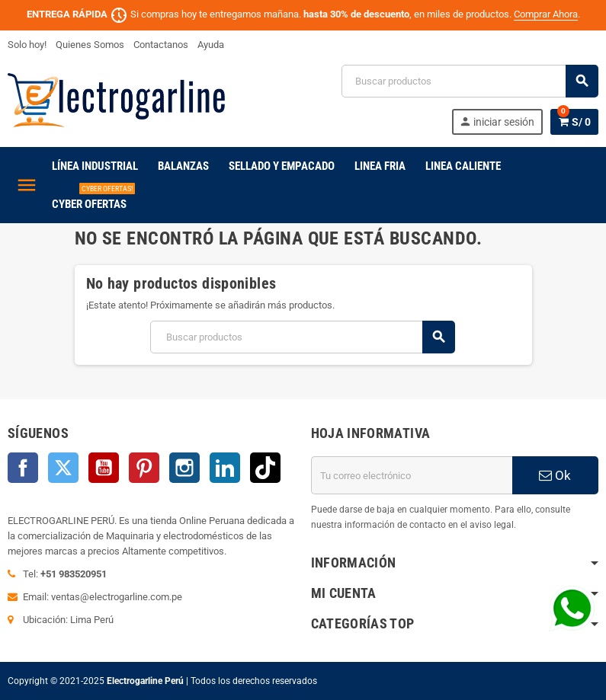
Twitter (63, 468)
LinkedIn (225, 468)
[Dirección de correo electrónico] (412, 475)
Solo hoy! (27, 45)
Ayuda (211, 45)
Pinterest (144, 468)
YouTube (104, 468)
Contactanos (161, 45)
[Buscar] (470, 81)
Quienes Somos (90, 45)
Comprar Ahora (546, 14)
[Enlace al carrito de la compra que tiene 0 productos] (574, 122)
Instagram (184, 468)
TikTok (265, 468)
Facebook (23, 468)
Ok (555, 475)
